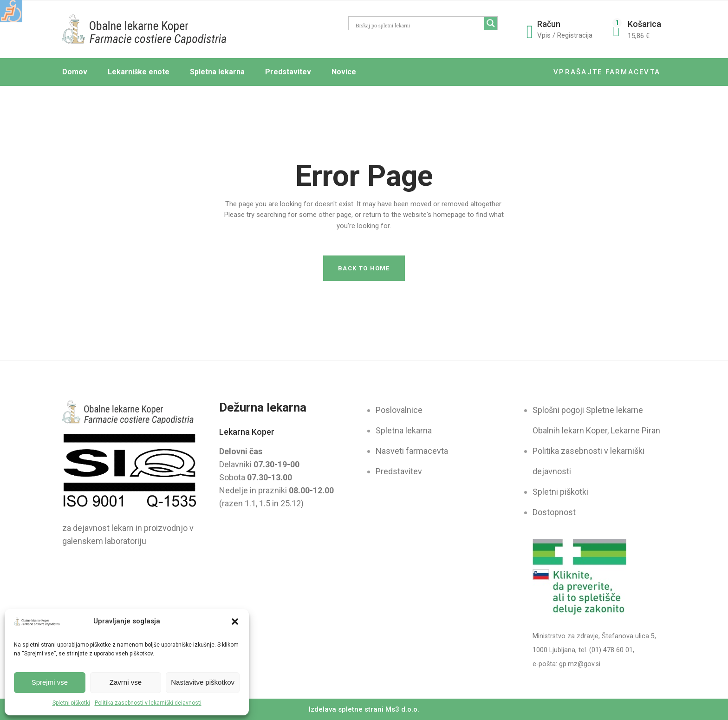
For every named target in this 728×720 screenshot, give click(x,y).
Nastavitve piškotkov (203, 682)
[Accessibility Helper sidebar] (11, 11)
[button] (235, 622)
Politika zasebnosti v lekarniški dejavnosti (148, 703)
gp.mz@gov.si (580, 664)
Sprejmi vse (50, 682)
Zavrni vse (126, 682)
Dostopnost (554, 512)
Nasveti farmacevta (412, 451)
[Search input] (425, 26)
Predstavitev (399, 471)
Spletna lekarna (404, 430)
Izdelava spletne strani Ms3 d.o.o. (364, 709)
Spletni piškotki (71, 703)
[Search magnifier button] (491, 23)
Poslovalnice (399, 410)
